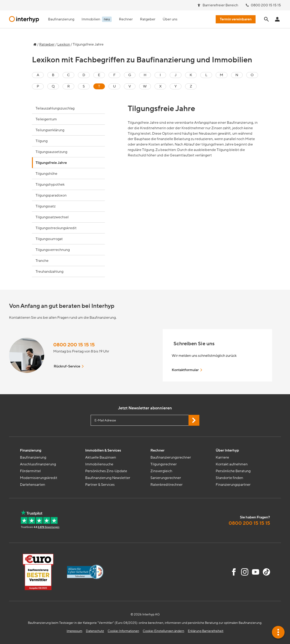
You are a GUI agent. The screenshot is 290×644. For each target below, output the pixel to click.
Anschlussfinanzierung (38, 464)
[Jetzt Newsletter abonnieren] (194, 420)
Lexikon (64, 44)
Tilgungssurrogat (49, 239)
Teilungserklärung (50, 130)
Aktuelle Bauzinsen (101, 457)
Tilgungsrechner (164, 464)
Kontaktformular (187, 370)
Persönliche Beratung (233, 471)
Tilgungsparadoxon (51, 195)
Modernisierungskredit (39, 478)
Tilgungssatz (46, 206)
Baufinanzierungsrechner (171, 457)
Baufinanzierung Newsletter (108, 478)
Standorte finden (229, 478)
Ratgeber (47, 44)
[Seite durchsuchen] (266, 19)
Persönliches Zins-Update (106, 471)
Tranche (42, 261)
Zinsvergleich (161, 471)
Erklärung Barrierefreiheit (206, 631)
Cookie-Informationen (123, 631)
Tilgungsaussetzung (51, 152)
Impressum (74, 631)
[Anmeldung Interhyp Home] (277, 19)
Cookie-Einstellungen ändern (163, 631)
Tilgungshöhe (46, 174)
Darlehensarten (33, 485)
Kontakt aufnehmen (232, 464)
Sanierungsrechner (166, 478)
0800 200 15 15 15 (74, 345)
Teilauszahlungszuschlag (55, 108)
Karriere (222, 457)
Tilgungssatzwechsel (52, 217)
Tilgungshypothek (50, 185)
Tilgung (42, 141)
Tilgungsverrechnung (53, 250)
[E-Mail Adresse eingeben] (145, 420)
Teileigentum (46, 119)
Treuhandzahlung (50, 272)
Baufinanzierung (33, 457)
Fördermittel (30, 471)
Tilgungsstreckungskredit (56, 228)
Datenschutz (95, 631)
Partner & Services (100, 485)
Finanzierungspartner (233, 485)
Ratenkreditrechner (167, 485)
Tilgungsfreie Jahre (51, 163)
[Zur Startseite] (34, 43)
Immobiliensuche (99, 464)
